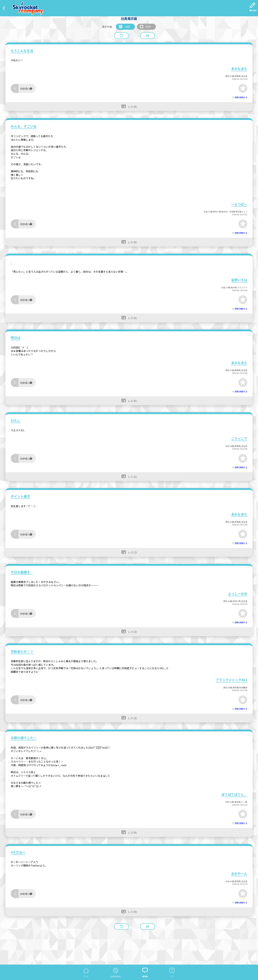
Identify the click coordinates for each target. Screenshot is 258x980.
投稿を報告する (241, 97)
